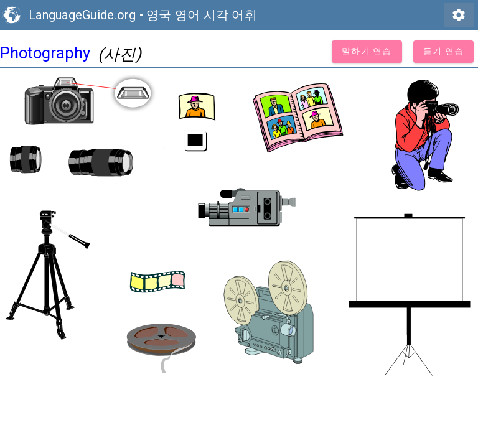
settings (459, 15)
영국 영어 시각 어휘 (202, 15)
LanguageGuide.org (82, 15)
